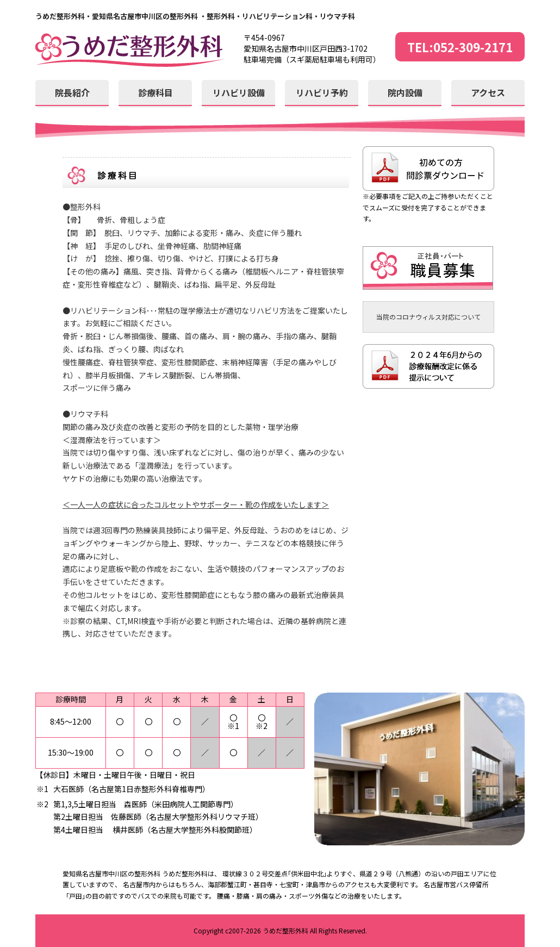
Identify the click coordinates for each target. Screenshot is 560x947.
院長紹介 (72, 92)
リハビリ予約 (322, 92)
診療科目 (155, 92)
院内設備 (405, 92)
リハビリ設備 (239, 92)
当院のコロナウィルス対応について (428, 317)
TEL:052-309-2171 (460, 47)
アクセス (488, 92)
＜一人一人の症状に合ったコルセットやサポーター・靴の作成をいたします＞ (196, 504)
